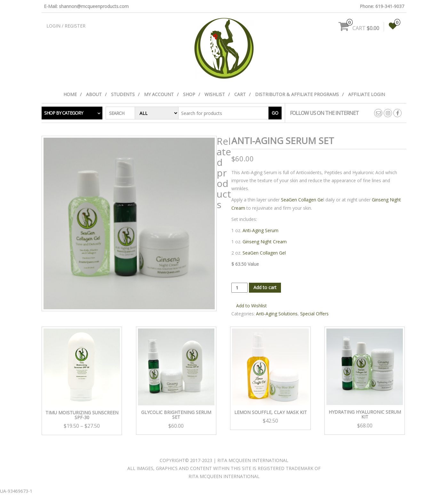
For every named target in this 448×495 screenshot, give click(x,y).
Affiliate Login (367, 94)
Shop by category (64, 113)
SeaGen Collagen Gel (264, 253)
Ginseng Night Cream (265, 242)
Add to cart (265, 287)
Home (70, 94)
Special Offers (314, 314)
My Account (159, 94)
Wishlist (215, 94)
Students (123, 94)
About (94, 94)
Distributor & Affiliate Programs (297, 94)
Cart (240, 94)
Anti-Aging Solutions (277, 314)
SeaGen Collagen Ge (302, 200)
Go (275, 113)
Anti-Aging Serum (260, 230)
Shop (189, 94)
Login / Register (66, 26)
